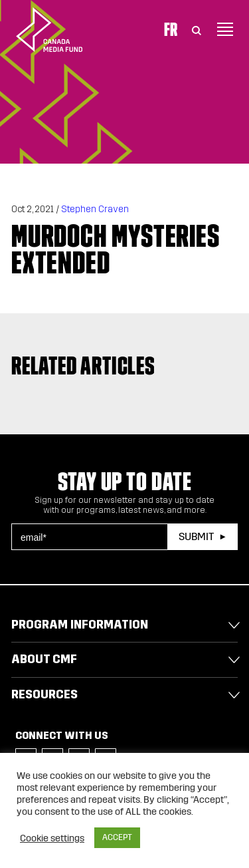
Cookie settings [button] (52, 838)
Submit (196, 536)
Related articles (83, 366)
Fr (171, 29)
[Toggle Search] (197, 29)
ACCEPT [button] (117, 837)
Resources (44, 694)
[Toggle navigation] (225, 29)
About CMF (44, 659)
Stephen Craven (95, 209)
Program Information (80, 625)
